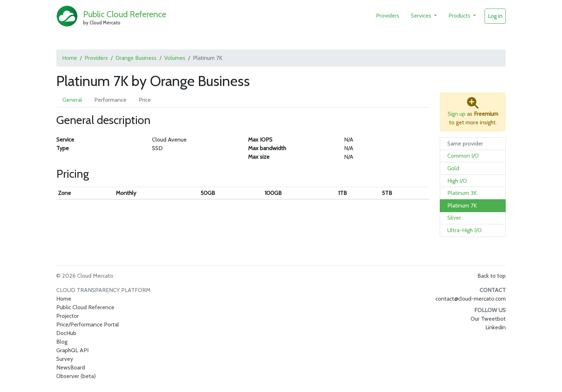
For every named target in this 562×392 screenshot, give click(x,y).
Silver (454, 218)
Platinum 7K (462, 205)
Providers (388, 16)
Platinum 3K (462, 193)
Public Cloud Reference (125, 14)
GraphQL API (72, 350)
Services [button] (422, 16)
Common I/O (463, 156)
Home (70, 58)
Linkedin (496, 327)
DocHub (66, 333)
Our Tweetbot (488, 319)
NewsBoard (71, 367)
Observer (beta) (76, 376)
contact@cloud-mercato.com (471, 299)
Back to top (492, 276)
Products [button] (460, 16)
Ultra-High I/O (465, 230)
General (72, 100)
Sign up (457, 114)
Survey (65, 359)
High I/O (457, 181)
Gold (453, 168)
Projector (68, 316)
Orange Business (136, 58)
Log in (495, 16)
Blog (62, 342)
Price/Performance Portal (88, 324)
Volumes (175, 58)
